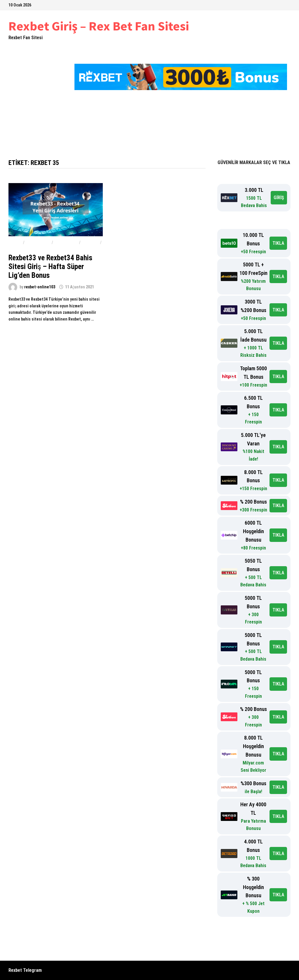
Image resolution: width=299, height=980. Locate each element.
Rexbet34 (17, 249)
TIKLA (278, 243)
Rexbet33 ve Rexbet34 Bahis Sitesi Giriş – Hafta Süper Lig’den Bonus (50, 267)
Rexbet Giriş (57, 125)
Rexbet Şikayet (30, 140)
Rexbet (15, 242)
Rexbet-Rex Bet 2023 (108, 125)
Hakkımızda (219, 125)
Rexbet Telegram (25, 970)
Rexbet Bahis (38, 242)
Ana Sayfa (24, 125)
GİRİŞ (279, 198)
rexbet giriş (66, 242)
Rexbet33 (90, 242)
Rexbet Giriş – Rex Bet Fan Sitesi (99, 26)
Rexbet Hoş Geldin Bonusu (169, 125)
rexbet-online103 (40, 287)
